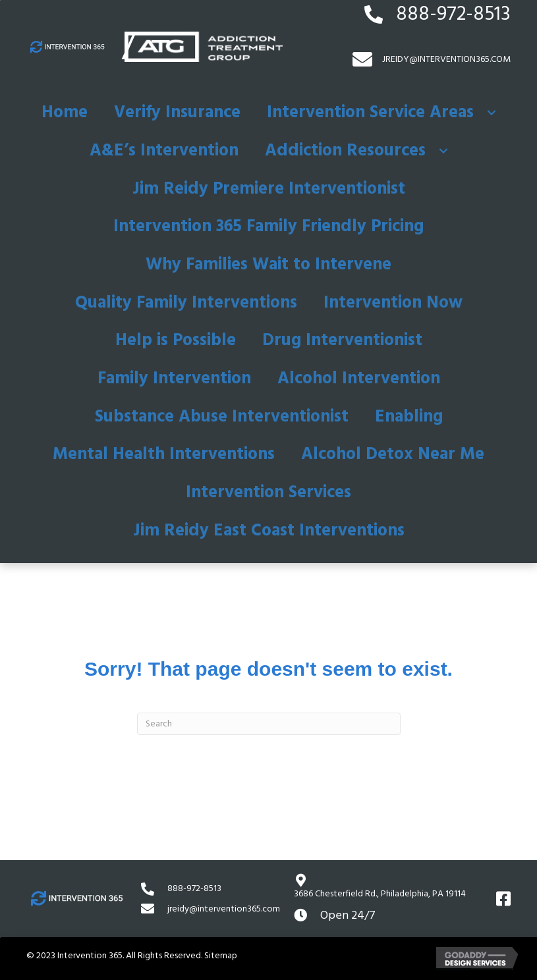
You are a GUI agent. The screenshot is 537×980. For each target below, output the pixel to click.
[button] (492, 113)
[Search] (269, 724)
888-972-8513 (453, 14)
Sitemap (221, 956)
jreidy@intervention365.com (224, 909)
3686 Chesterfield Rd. (380, 894)
